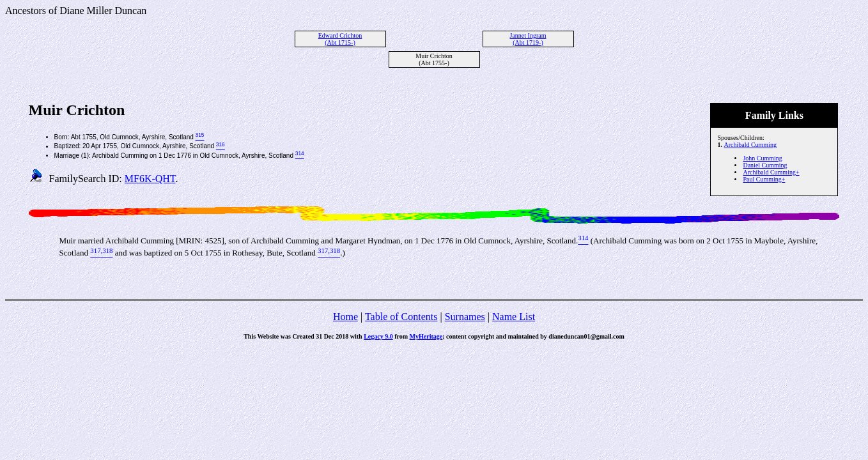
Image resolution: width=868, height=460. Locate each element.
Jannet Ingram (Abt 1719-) (528, 39)
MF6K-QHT (150, 179)
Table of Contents (401, 317)
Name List (514, 317)
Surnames (465, 317)
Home (345, 317)
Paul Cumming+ (764, 179)
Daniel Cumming (765, 165)
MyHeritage (426, 336)
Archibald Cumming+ (771, 172)
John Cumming (762, 158)
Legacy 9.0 (378, 336)
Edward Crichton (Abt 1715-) (340, 39)
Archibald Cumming (750, 145)
